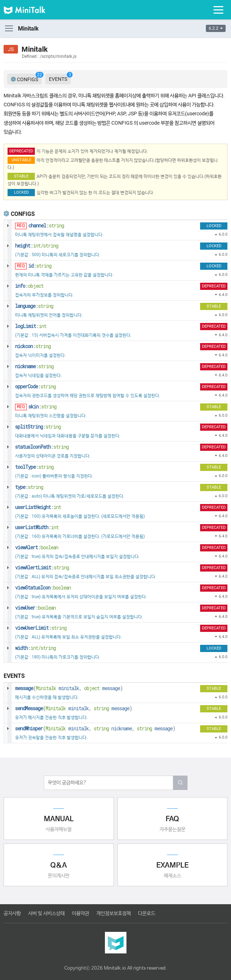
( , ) (69, 688)
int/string (46, 246)
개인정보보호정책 (114, 914)
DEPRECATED (21, 151)
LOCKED (21, 192)
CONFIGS (26, 79)
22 (40, 75)
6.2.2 (216, 28)
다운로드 (147, 914)
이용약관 (80, 914)
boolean (49, 547)
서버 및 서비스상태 (46, 914)
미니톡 (31, 10)
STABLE (21, 176)
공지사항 (12, 914)
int (43, 326)
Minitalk (46, 688)
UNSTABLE (21, 160)
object (36, 286)
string (56, 225)
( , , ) (95, 728)
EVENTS (60, 78)
